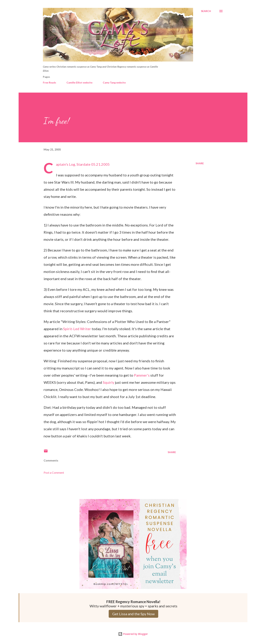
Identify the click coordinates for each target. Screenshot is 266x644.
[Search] (206, 11)
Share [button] (200, 163)
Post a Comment (54, 472)
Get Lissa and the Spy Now (133, 614)
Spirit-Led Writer (77, 329)
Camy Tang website (114, 82)
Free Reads (50, 82)
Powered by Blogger (133, 634)
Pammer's (142, 375)
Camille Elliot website (79, 82)
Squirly (109, 382)
